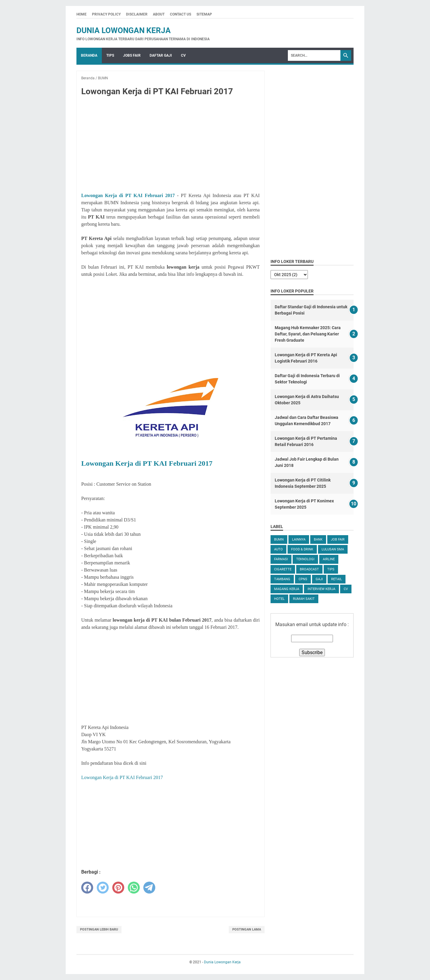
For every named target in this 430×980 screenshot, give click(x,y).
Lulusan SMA (333, 549)
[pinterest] (118, 888)
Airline (329, 559)
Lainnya (299, 539)
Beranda (89, 55)
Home (82, 14)
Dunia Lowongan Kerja (124, 30)
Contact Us (181, 14)
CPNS (303, 579)
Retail (337, 579)
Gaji (319, 579)
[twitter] (103, 888)
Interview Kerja (321, 589)
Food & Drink (302, 549)
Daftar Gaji (161, 55)
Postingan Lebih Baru (99, 929)
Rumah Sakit (304, 599)
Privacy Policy (106, 14)
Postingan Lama (247, 929)
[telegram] (149, 888)
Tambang (282, 579)
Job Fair (338, 539)
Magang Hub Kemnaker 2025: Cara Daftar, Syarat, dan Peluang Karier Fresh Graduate (308, 334)
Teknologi (305, 559)
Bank (318, 539)
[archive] (289, 275)
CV (183, 55)
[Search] (314, 55)
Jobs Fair (132, 55)
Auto (278, 549)
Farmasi (281, 559)
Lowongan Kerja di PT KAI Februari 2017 (128, 195)
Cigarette (283, 569)
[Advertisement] (171, 145)
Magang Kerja (287, 589)
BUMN (279, 539)
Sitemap (204, 14)
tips (331, 569)
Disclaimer (137, 14)
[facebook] (87, 888)
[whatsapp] (134, 888)
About (159, 14)
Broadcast (309, 569)
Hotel (279, 599)
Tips (110, 55)
